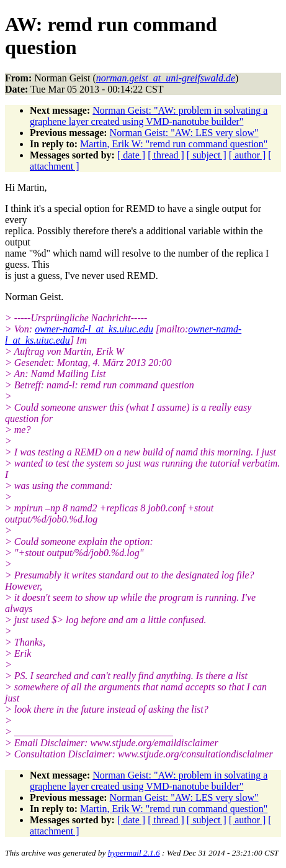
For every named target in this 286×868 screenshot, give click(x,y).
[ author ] (248, 155)
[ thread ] (166, 155)
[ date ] (131, 155)
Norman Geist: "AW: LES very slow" (184, 133)
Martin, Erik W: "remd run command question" (174, 144)
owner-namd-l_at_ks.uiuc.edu (94, 329)
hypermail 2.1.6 (134, 853)
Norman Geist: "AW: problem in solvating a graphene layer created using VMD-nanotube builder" (149, 116)
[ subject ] (207, 155)
